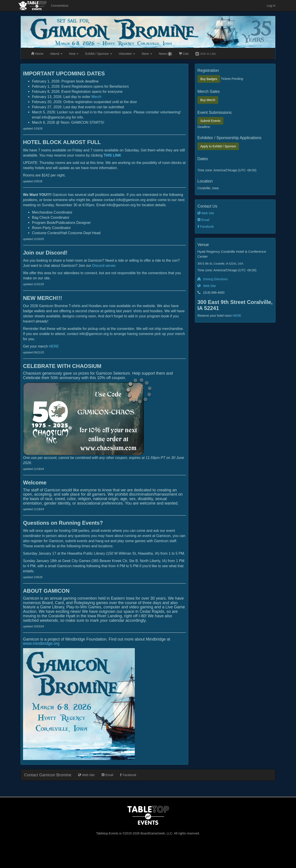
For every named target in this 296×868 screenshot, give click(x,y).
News (165, 54)
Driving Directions (212, 279)
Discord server (104, 265)
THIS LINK (113, 155)
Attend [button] (56, 54)
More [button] (147, 54)
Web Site (206, 213)
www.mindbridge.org (41, 643)
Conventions (60, 6)
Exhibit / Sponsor (218, 146)
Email (203, 220)
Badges (209, 79)
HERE (54, 346)
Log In (271, 6)
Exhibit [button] (99, 54)
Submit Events (210, 121)
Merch (96, 97)
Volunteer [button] (127, 54)
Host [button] (74, 54)
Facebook (206, 227)
